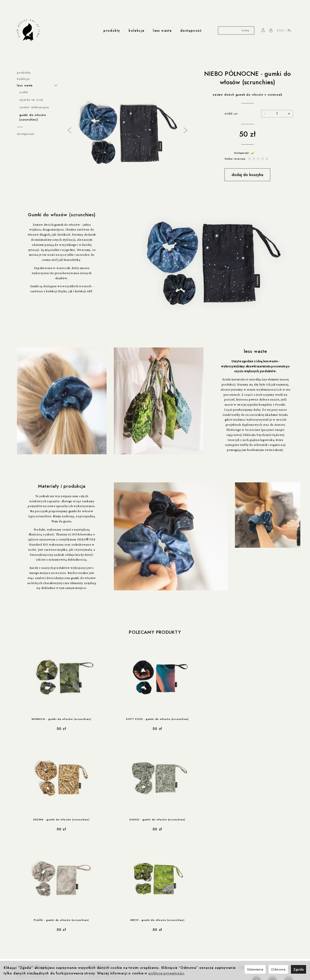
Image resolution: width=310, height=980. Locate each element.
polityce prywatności (166, 973)
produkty (112, 31)
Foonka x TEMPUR (103, 886)
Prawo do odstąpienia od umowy (42, 891)
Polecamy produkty (155, 632)
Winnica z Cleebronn (106, 881)
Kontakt (93, 936)
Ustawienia (255, 969)
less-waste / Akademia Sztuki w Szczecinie (41, 943)
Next (185, 130)
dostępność (191, 31)
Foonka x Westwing (104, 876)
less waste (162, 31)
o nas (93, 931)
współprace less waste (38, 931)
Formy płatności (29, 886)
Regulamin (25, 871)
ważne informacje (33, 866)
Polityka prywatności (32, 876)
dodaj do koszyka (247, 175)
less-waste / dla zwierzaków (39, 949)
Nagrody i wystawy (102, 941)
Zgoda (298, 969)
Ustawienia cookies (31, 901)
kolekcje (136, 31)
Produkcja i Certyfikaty (89, 921)
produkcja (81, 911)
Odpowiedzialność (86, 916)
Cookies (23, 881)
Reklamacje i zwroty (32, 896)
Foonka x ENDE (101, 871)
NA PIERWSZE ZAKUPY (266, 867)
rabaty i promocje (33, 911)
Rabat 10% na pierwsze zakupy (41, 916)
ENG (280, 31)
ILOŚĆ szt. (232, 114)
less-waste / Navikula (33, 936)
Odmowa (278, 969)
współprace (100, 866)
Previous (69, 130)
